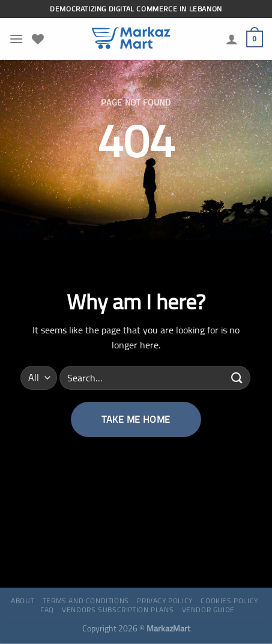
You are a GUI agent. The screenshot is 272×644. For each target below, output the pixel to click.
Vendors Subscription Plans (118, 610)
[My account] (232, 39)
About (23, 601)
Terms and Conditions (86, 601)
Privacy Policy (165, 601)
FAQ (47, 610)
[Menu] (16, 39)
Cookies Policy (229, 601)
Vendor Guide (208, 610)
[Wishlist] (38, 39)
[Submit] (237, 377)
